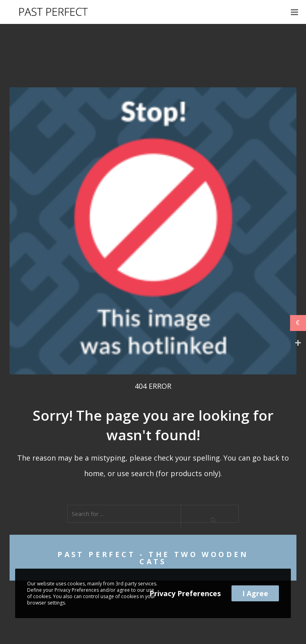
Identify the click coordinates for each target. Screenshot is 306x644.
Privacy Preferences (185, 593)
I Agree (255, 593)
